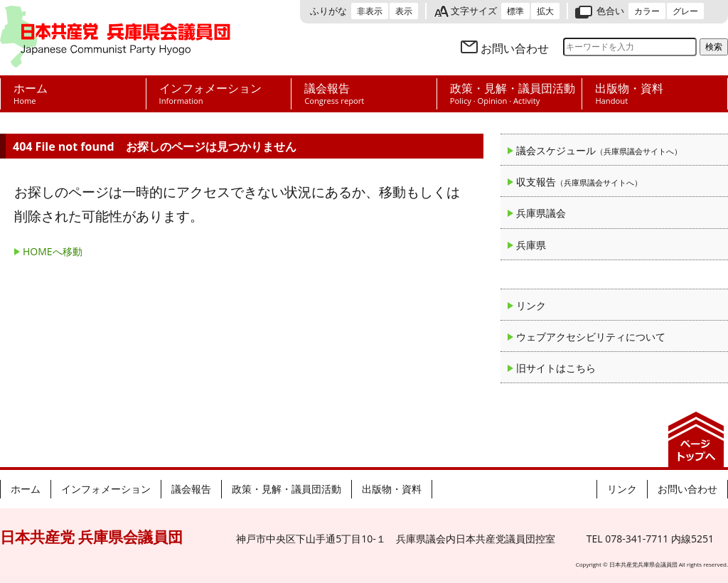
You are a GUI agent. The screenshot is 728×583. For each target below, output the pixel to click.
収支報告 (579, 182)
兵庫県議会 (541, 213)
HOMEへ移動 (53, 251)
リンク (531, 305)
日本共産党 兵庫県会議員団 (115, 38)
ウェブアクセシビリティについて (591, 337)
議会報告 (191, 489)
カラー (647, 11)
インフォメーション (106, 489)
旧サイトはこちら (556, 368)
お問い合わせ (515, 48)
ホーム (26, 489)
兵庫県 (531, 245)
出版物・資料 (392, 489)
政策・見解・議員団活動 (287, 489)
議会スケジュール (599, 150)
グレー (685, 11)
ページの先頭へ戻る (696, 439)
